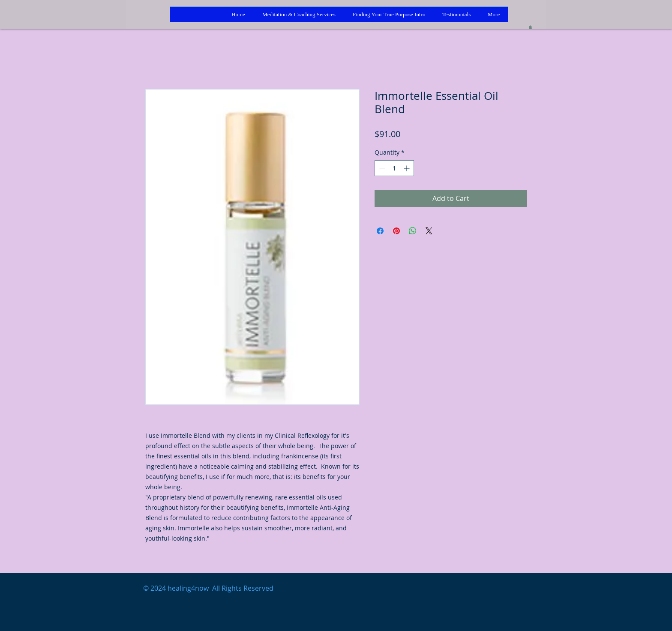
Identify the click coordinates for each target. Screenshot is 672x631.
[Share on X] (429, 231)
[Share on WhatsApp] (413, 231)
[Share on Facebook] (380, 231)
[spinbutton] (394, 168)
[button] (530, 27)
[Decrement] (381, 168)
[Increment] (407, 168)
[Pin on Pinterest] (396, 231)
